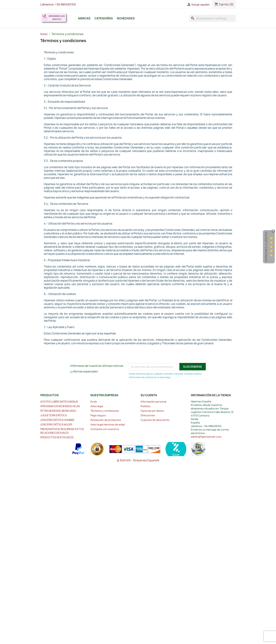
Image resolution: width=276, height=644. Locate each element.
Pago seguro (98, 415)
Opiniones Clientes (266, 247)
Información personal (153, 402)
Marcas (84, 18)
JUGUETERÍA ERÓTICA (54, 415)
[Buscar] (212, 18)
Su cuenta (149, 395)
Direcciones (148, 415)
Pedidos (146, 406)
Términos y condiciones (105, 411)
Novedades (126, 18)
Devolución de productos (106, 420)
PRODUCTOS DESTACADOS (57, 437)
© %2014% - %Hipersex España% (138, 460)
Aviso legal (97, 406)
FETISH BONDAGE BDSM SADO (58, 411)
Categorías (104, 18)
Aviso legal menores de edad (108, 424)
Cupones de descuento (155, 420)
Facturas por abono (152, 411)
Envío (94, 402)
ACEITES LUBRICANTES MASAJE (59, 402)
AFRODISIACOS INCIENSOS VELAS (60, 406)
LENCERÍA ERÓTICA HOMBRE (57, 420)
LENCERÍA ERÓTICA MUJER (56, 424)
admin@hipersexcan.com (206, 437)
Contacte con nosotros (105, 429)
